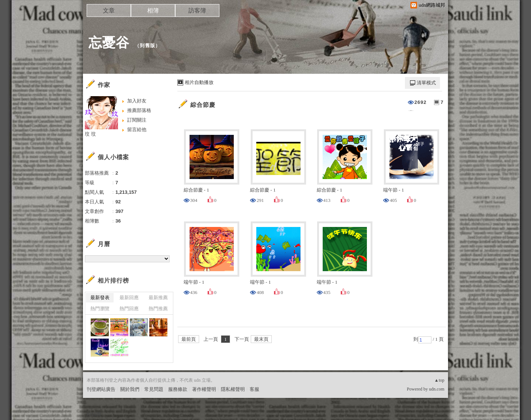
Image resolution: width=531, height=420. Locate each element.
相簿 (153, 10)
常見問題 (154, 389)
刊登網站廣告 (101, 389)
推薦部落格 (139, 110)
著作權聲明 (204, 389)
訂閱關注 (137, 120)
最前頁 (189, 339)
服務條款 (178, 389)
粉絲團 (94, 414)
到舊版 (147, 45)
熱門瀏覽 (100, 309)
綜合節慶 (203, 105)
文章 (109, 10)
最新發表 (100, 297)
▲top (439, 380)
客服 (254, 389)
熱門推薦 (158, 309)
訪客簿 (197, 10)
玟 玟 (90, 134)
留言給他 (137, 129)
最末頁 (261, 339)
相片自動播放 (199, 82)
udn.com (437, 389)
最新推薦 (158, 297)
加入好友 (137, 101)
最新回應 (129, 297)
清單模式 (426, 83)
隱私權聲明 (233, 389)
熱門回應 (129, 309)
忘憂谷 (109, 43)
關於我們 (130, 389)
